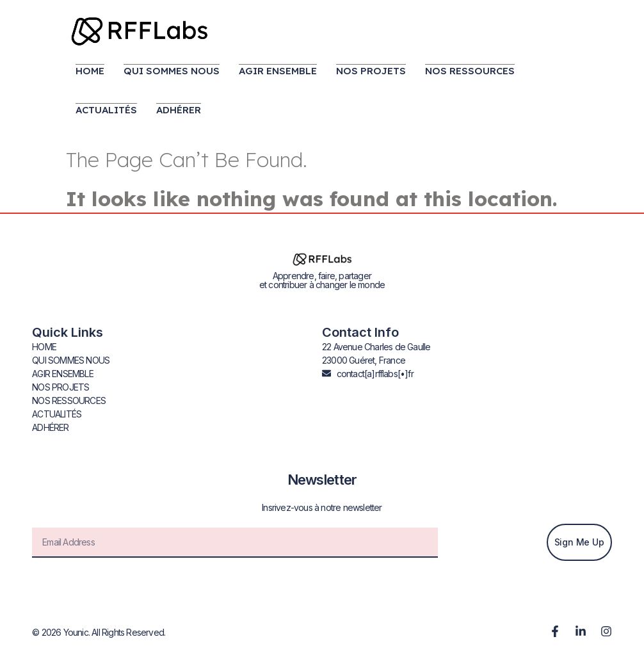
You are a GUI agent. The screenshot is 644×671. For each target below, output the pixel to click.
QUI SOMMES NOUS (172, 71)
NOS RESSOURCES (470, 71)
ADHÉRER (179, 110)
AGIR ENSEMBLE (278, 71)
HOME (90, 71)
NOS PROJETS (371, 71)
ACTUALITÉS (106, 110)
